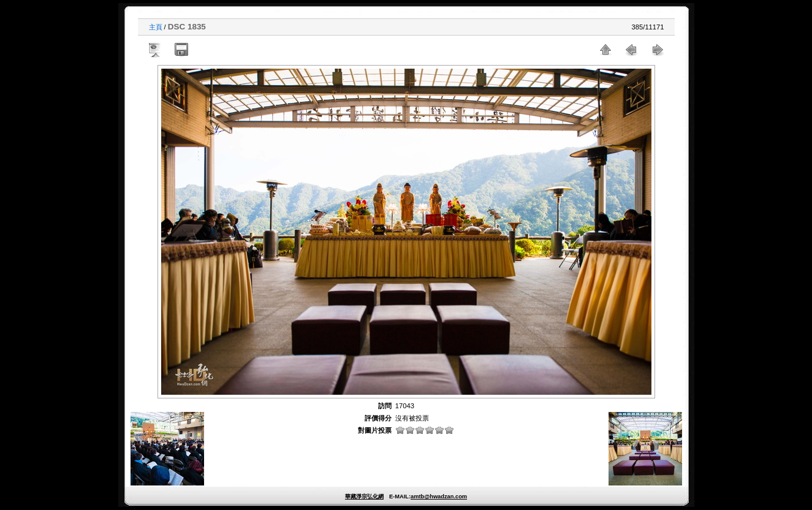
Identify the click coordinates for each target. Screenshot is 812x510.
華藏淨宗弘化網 (364, 497)
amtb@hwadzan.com (439, 497)
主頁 (156, 27)
